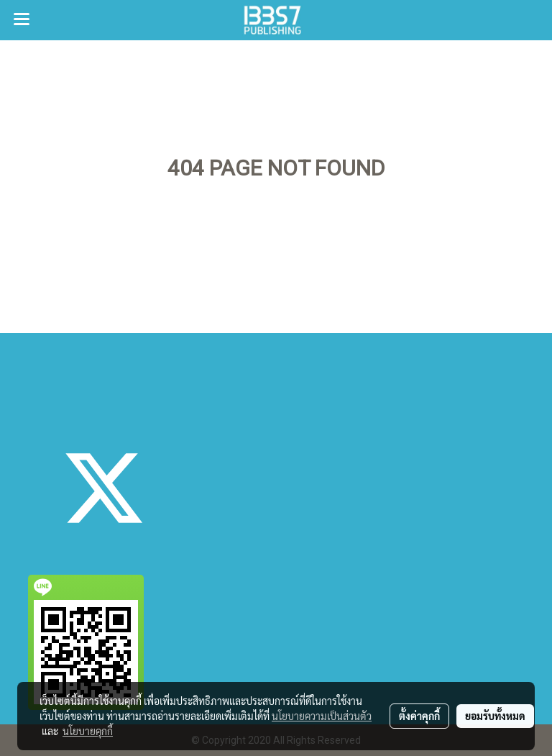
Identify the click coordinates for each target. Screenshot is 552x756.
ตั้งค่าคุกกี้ (419, 716)
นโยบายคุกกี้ (88, 731)
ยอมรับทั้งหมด (495, 716)
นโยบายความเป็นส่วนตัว (322, 716)
